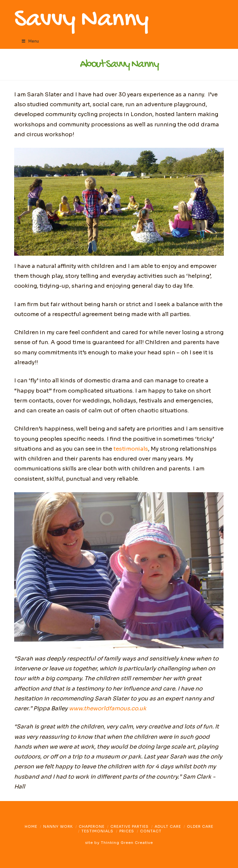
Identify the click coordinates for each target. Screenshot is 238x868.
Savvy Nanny (81, 20)
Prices (127, 831)
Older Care (200, 826)
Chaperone (92, 826)
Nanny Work (58, 826)
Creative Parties (130, 826)
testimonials (131, 449)
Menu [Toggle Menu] (30, 41)
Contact (151, 831)
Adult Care (168, 826)
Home (31, 826)
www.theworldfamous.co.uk (108, 708)
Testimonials (97, 831)
